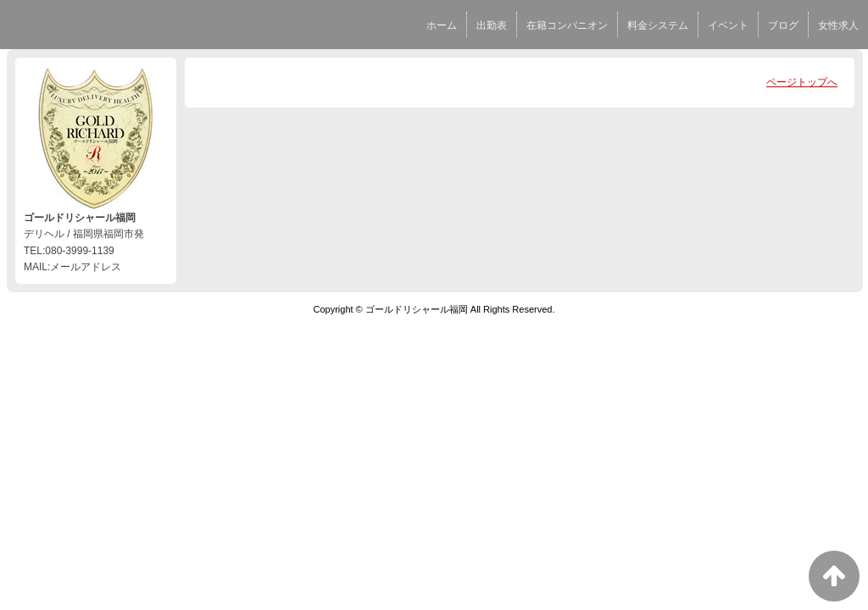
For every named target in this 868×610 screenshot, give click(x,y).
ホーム (442, 25)
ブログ (783, 25)
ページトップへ (802, 82)
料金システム (658, 25)
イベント (728, 25)
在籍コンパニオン (567, 25)
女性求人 (838, 25)
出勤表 (492, 25)
